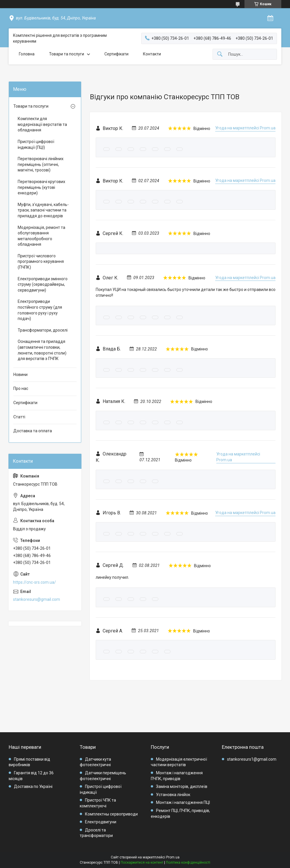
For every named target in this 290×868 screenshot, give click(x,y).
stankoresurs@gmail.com (37, 599)
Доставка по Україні (33, 786)
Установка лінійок (173, 795)
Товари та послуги (67, 54)
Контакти (152, 54)
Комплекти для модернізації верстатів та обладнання (42, 124)
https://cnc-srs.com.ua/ (35, 582)
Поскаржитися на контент (142, 862)
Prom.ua (173, 857)
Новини (20, 375)
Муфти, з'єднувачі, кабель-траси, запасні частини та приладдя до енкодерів (43, 210)
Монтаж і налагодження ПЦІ (183, 802)
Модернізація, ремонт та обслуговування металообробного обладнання (41, 236)
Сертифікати (116, 54)
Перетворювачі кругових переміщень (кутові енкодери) (41, 187)
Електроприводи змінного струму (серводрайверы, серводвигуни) (43, 284)
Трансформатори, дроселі (43, 330)
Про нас (21, 388)
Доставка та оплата (33, 431)
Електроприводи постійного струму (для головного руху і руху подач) (40, 310)
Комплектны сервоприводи (111, 814)
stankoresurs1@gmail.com (252, 759)
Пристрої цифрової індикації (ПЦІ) (36, 144)
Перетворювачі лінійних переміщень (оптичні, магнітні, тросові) (41, 164)
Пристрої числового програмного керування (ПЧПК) (41, 262)
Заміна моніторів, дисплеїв (182, 786)
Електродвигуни (101, 822)
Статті (19, 417)
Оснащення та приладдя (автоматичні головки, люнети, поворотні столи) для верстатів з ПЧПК (42, 350)
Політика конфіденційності (188, 862)
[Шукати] (220, 54)
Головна (27, 54)
